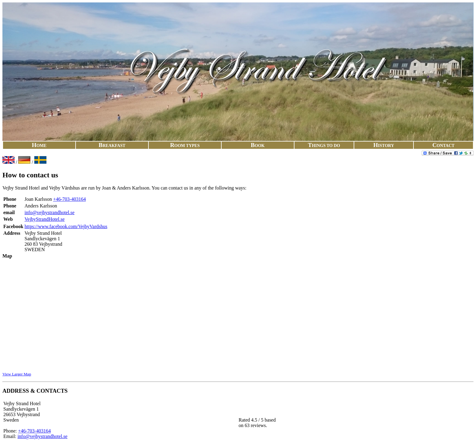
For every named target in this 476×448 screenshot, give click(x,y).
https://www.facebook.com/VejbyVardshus (66, 226)
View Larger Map (17, 374)
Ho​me (39, 146)
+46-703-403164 (70, 199)
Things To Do (324, 146)
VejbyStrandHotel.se (45, 219)
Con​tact (443, 146)
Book (258, 146)
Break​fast (112, 146)
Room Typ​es (185, 146)
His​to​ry (384, 146)
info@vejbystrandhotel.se (49, 212)
